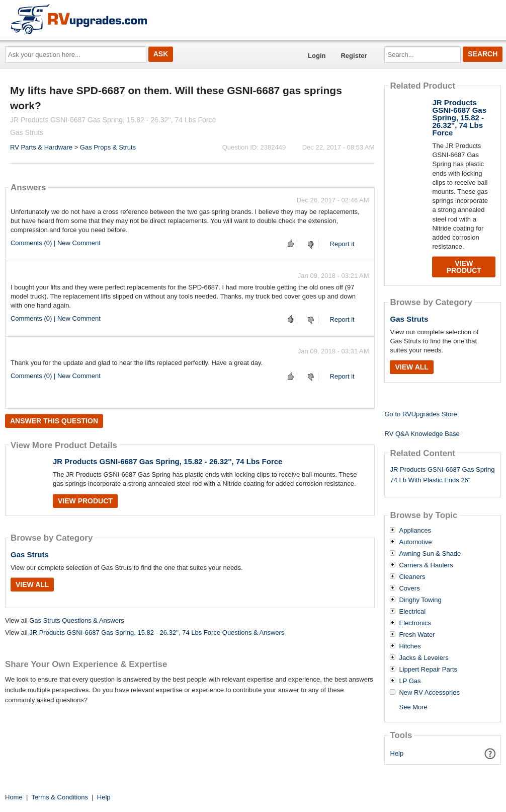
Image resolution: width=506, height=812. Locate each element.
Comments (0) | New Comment (56, 243)
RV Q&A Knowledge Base (422, 434)
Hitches (410, 646)
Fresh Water (417, 635)
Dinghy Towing (420, 600)
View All (32, 584)
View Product (85, 501)
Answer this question (54, 421)
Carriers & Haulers (426, 565)
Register (354, 56)
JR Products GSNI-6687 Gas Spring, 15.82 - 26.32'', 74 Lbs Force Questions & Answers (157, 633)
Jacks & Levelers (424, 658)
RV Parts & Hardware (41, 147)
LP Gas (410, 681)
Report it (342, 244)
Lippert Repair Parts (428, 670)
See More (413, 707)
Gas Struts (30, 555)
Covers (409, 588)
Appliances (415, 531)
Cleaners (412, 577)
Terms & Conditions (60, 797)
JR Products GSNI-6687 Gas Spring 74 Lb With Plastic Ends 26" (442, 475)
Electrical (412, 612)
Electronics (415, 623)
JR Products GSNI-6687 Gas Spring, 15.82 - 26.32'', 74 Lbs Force (167, 461)
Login (317, 56)
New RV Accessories (429, 693)
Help (397, 753)
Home (14, 797)
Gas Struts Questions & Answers (77, 620)
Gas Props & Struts (108, 147)
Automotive (415, 542)
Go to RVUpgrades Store (420, 414)
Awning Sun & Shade (430, 554)
